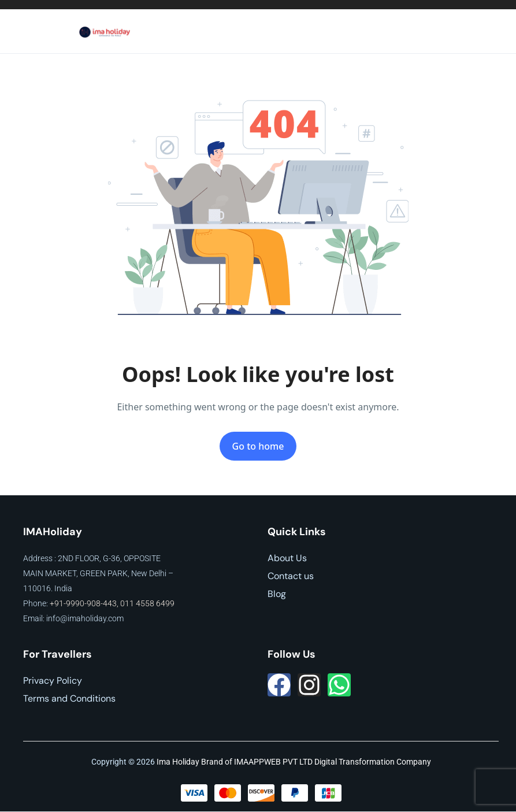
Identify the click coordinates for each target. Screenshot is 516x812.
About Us (287, 558)
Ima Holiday (178, 762)
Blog (277, 594)
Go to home (258, 446)
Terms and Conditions (69, 698)
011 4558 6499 (147, 603)
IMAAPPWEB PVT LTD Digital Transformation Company (333, 762)
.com (115, 618)
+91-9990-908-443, (85, 603)
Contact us (291, 576)
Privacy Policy (53, 681)
